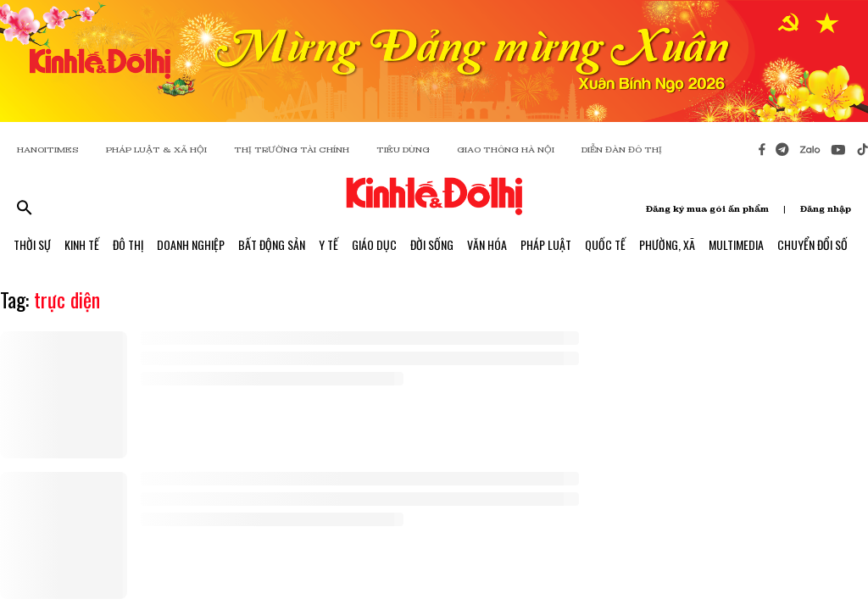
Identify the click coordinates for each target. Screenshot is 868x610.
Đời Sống (432, 244)
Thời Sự (32, 244)
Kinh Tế (82, 244)
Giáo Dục (374, 244)
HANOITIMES (48, 150)
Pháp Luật (546, 244)
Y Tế (328, 244)
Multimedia (736, 244)
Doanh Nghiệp (191, 244)
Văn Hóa (487, 244)
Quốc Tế (605, 244)
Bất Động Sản (272, 244)
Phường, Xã (667, 244)
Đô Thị (128, 244)
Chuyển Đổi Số (812, 244)
